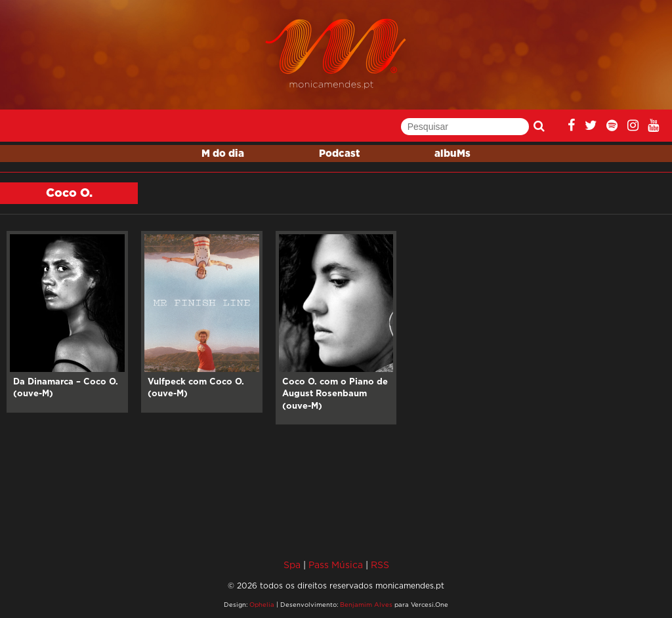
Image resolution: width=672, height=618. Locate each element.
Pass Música (336, 565)
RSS (380, 565)
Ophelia (262, 605)
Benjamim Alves (366, 605)
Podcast (339, 154)
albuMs (452, 154)
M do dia (223, 154)
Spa (292, 565)
